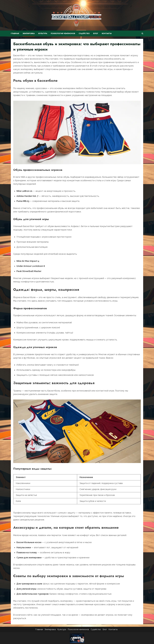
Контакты (107, 33)
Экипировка (29, 33)
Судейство (84, 33)
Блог (96, 33)
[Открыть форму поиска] (142, 34)
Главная (15, 33)
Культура (43, 33)
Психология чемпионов (63, 33)
